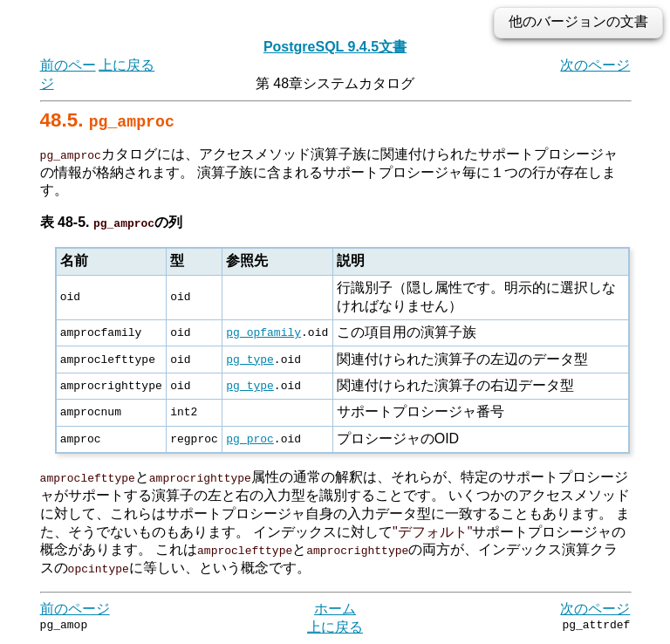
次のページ (595, 65)
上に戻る (126, 65)
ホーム (335, 609)
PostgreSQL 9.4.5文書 (335, 47)
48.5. (107, 120)
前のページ (75, 609)
